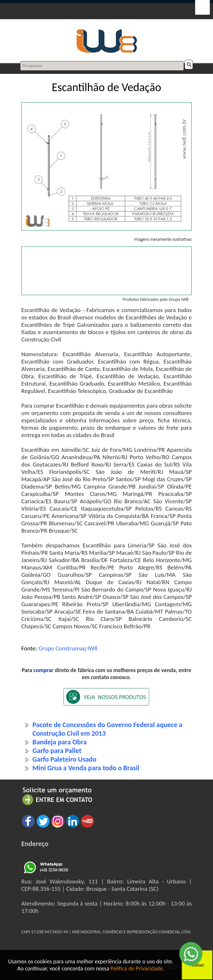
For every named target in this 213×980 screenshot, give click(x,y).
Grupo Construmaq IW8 (68, 648)
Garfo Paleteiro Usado (64, 759)
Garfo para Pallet (57, 751)
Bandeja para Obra (60, 742)
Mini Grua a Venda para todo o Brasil (86, 768)
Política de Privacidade (136, 968)
